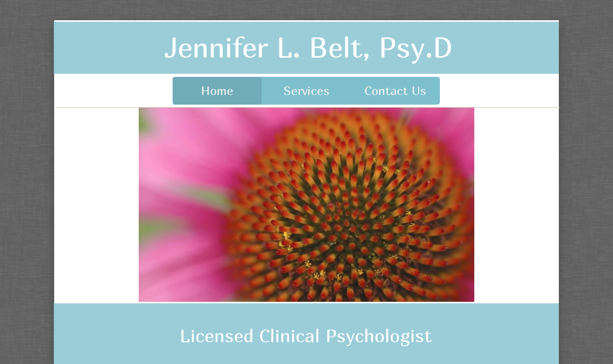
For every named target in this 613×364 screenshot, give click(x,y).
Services (306, 90)
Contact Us (395, 90)
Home (217, 90)
